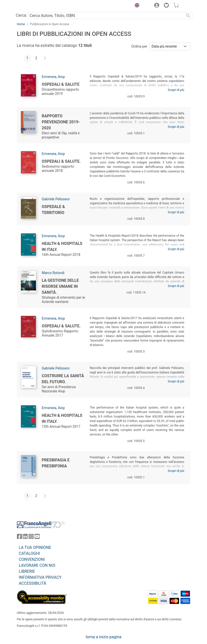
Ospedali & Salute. (61, 161)
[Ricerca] (188, 15)
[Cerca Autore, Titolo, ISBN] (106, 15)
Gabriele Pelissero (56, 199)
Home (21, 24)
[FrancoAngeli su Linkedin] (25, 537)
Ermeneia (49, 77)
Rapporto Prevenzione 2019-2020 (61, 122)
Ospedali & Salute (61, 84)
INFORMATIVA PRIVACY (40, 577)
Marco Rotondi (53, 273)
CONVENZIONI (32, 559)
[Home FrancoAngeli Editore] (34, 6)
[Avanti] (45, 58)
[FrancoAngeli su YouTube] (37, 537)
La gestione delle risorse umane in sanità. (60, 286)
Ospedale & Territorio (53, 210)
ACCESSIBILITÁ (33, 583)
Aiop (61, 77)
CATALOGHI (30, 553)
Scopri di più (176, 90)
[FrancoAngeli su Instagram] (31, 537)
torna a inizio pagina (103, 637)
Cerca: (22, 15)
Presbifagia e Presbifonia (56, 463)
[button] (136, 6)
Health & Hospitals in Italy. (62, 247)
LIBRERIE (27, 571)
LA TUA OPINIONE (35, 547)
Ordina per (139, 46)
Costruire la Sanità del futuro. (63, 379)
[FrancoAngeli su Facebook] (19, 537)
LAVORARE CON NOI (37, 565)
